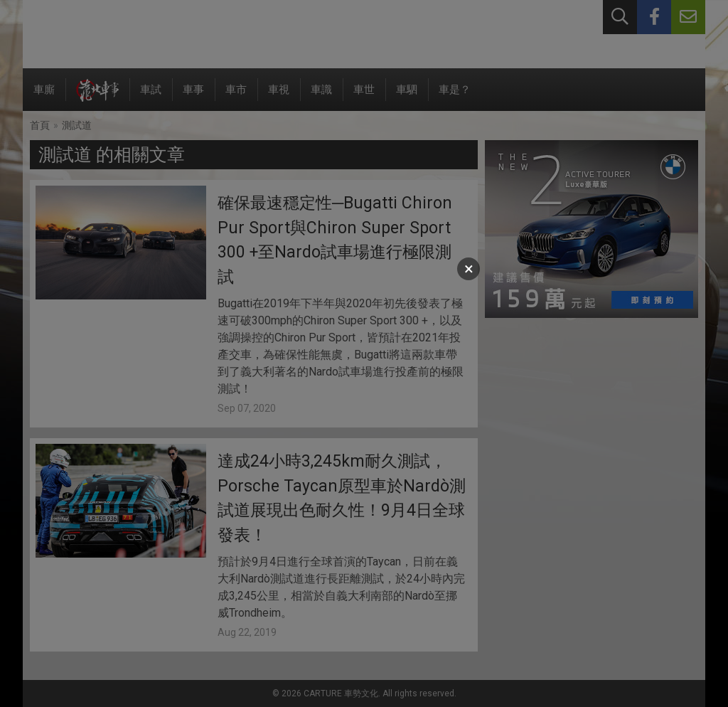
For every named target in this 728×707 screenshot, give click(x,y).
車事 (193, 97)
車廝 (44, 97)
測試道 (77, 125)
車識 (321, 97)
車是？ (455, 97)
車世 (364, 97)
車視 (279, 97)
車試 (151, 97)
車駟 (407, 97)
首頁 (40, 125)
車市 (236, 97)
